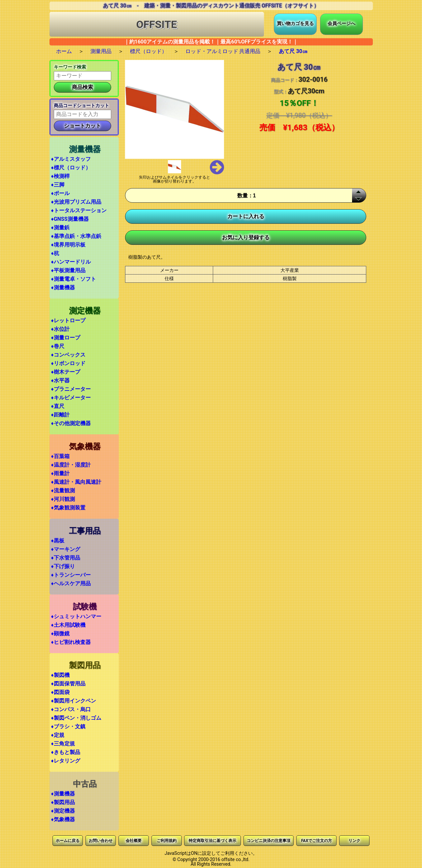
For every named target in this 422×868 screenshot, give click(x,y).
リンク (354, 841)
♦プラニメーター (71, 389)
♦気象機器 (63, 819)
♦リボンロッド (68, 363)
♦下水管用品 (66, 558)
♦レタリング (66, 761)
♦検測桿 (60, 176)
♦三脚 (58, 185)
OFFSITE (157, 24)
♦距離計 (60, 415)
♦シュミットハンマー (76, 616)
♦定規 (58, 735)
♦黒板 (58, 541)
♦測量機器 (63, 288)
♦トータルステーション (79, 210)
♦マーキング (66, 549)
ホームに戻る (68, 841)
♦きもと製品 (66, 752)
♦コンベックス (68, 355)
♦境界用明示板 (68, 245)
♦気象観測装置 (68, 508)
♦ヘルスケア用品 (71, 583)
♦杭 (55, 253)
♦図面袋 (60, 692)
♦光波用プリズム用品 (76, 202)
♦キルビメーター (71, 398)
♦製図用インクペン (74, 701)
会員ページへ (341, 23)
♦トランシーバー (71, 575)
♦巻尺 (58, 346)
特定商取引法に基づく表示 (212, 841)
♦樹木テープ (66, 372)
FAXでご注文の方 (317, 841)
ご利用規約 (167, 841)
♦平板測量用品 (68, 270)
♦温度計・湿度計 (71, 465)
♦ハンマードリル (71, 262)
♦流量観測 (63, 491)
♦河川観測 (63, 499)
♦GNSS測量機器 (70, 219)
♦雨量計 (60, 473)
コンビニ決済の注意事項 (269, 841)
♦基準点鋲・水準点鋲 (76, 236)
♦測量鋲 (60, 228)
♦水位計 (60, 329)
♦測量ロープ (66, 338)
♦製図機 (60, 675)
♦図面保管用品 (68, 684)
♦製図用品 (63, 802)
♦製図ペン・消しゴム (76, 718)
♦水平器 (60, 380)
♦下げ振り (63, 566)
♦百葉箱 (60, 456)
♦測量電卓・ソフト (74, 279)
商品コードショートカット (81, 105)
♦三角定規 (63, 744)
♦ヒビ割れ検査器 (71, 642)
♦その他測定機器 (71, 423)
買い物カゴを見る (295, 23)
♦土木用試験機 (68, 625)
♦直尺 (58, 406)
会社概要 (134, 841)
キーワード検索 (70, 67)
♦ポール (60, 193)
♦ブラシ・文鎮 (68, 726)
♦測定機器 (63, 811)
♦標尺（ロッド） (71, 168)
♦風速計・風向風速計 (76, 482)
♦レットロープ (68, 320)
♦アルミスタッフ (71, 159)
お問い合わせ (101, 841)
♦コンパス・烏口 (71, 709)
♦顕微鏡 (60, 634)
